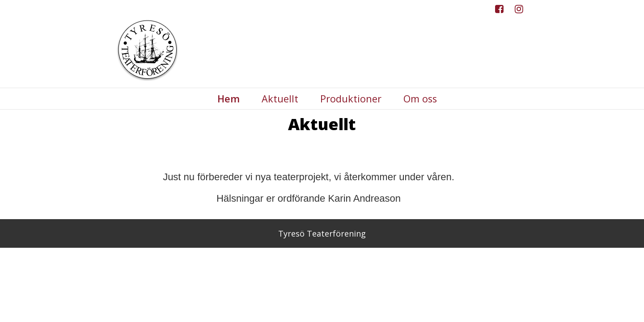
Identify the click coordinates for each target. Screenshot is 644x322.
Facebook (499, 11)
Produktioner (351, 99)
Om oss (420, 99)
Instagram (519, 11)
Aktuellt (280, 99)
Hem (229, 99)
